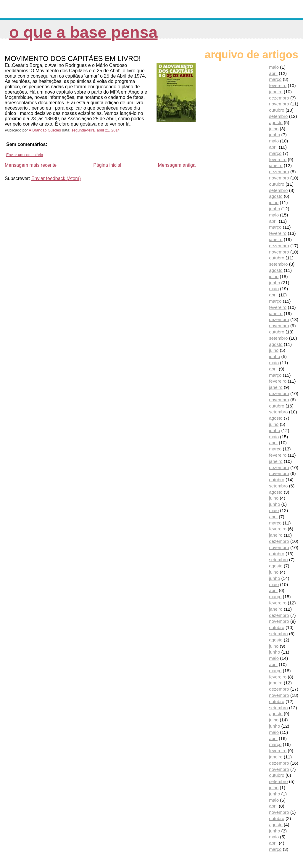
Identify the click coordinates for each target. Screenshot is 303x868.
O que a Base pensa (83, 32)
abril (273, 73)
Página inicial (107, 165)
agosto (276, 122)
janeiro (276, 92)
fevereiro (278, 85)
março (275, 79)
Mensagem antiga (177, 165)
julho (274, 129)
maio (274, 67)
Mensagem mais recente (31, 165)
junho (274, 135)
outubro (277, 110)
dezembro (279, 98)
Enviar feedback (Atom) (56, 178)
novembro (279, 104)
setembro (278, 116)
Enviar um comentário (25, 155)
